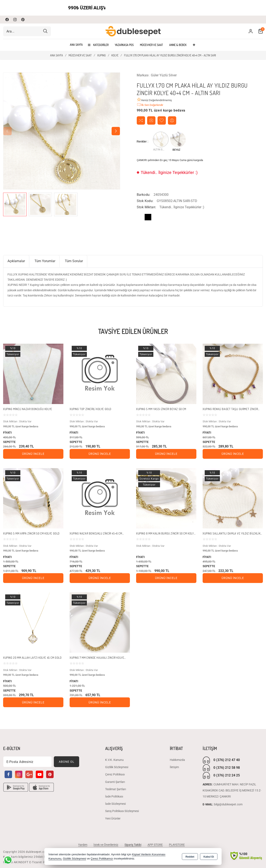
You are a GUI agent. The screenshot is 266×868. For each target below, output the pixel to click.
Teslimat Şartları (116, 789)
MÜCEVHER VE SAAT (151, 45)
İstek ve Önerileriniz (106, 845)
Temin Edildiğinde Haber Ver (151, 120)
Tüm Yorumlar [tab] (45, 261)
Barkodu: (144, 195)
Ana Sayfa (76, 45)
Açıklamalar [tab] (16, 261)
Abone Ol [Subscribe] (67, 762)
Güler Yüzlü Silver (164, 75)
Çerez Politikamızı (102, 859)
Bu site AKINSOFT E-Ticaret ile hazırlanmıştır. (35, 862)
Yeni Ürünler (113, 818)
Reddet (190, 857)
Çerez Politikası (115, 775)
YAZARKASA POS (124, 45)
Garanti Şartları (115, 782)
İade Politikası (114, 796)
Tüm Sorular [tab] (74, 261)
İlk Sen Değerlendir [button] (150, 105)
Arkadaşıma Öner (172, 120)
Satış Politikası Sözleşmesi (122, 811)
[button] (116, 131)
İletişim (174, 767)
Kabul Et (209, 857)
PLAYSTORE (177, 845)
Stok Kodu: (145, 201)
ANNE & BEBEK (178, 45)
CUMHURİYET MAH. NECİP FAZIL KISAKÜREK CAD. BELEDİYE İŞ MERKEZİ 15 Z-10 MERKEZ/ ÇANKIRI (232, 790)
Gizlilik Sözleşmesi (117, 767)
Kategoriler (98, 45)
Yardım (83, 845)
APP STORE (155, 845)
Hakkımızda (177, 760)
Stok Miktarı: (147, 207)
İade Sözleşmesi (115, 804)
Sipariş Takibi (133, 845)
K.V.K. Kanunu (114, 760)
